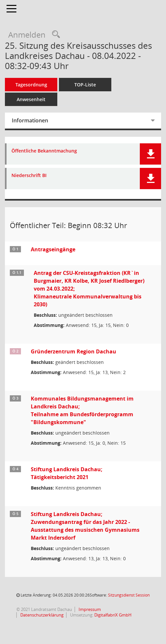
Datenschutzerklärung (41, 615)
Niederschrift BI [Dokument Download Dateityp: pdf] (29, 176)
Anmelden (27, 35)
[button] (150, 154)
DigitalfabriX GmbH (113, 615)
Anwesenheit (31, 99)
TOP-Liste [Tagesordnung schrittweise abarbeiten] (85, 85)
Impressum (89, 609)
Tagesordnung (31, 85)
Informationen (30, 120)
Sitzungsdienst (129, 595)
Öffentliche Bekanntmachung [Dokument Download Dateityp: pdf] (44, 151)
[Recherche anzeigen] (54, 35)
